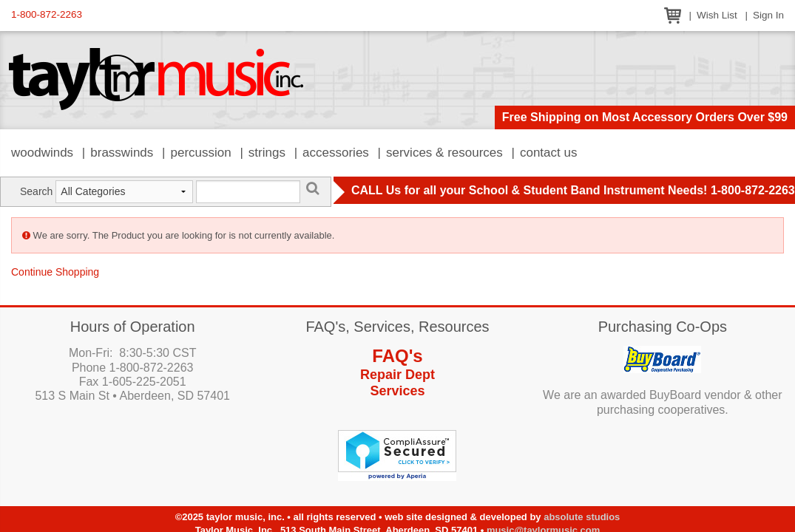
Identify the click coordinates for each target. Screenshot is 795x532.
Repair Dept (397, 375)
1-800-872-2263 (47, 14)
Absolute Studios (582, 517)
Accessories (336, 153)
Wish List (717, 15)
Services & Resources (444, 153)
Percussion (200, 153)
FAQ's (397, 356)
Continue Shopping (55, 272)
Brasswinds (122, 153)
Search (36, 191)
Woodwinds (42, 153)
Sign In (768, 15)
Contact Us (549, 153)
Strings (267, 153)
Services (397, 391)
